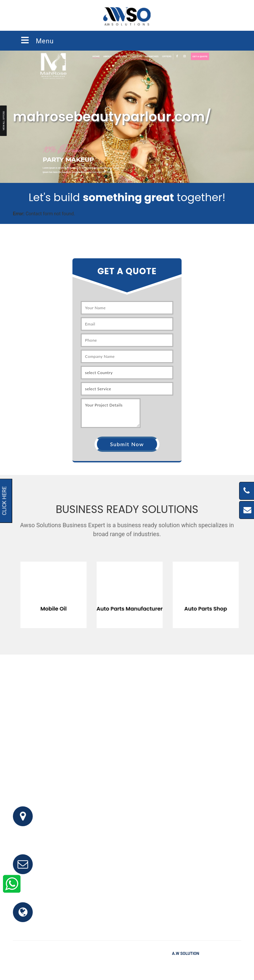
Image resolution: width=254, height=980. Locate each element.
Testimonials (130, 963)
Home (89, 963)
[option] (51, 590)
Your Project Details (111, 413)
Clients (157, 963)
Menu (37, 40)
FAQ (106, 963)
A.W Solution (186, 954)
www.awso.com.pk (65, 916)
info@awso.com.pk (65, 868)
